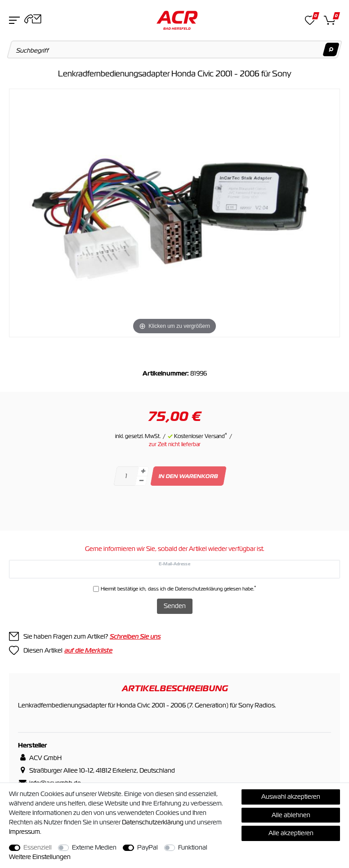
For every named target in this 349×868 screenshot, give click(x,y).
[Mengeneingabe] (126, 476)
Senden (175, 606)
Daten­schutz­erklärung (153, 822)
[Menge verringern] (141, 481)
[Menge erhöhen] (143, 471)
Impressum (25, 832)
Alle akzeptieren (291, 833)
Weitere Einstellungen (40, 857)
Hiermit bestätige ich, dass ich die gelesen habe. (178, 588)
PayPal (148, 847)
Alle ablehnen (291, 815)
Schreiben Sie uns (135, 636)
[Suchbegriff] (175, 49)
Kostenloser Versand (201, 436)
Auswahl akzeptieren (291, 796)
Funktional (193, 847)
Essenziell (38, 847)
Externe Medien (94, 847)
